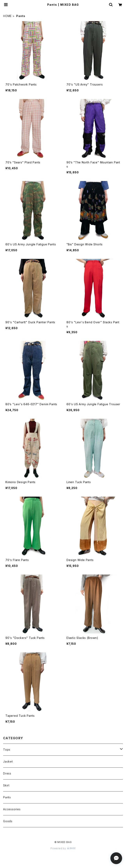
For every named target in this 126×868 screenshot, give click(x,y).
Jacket (8, 761)
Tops (7, 750)
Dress (7, 773)
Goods (8, 821)
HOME (7, 16)
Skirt (6, 785)
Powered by (63, 848)
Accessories (12, 809)
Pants (7, 797)
